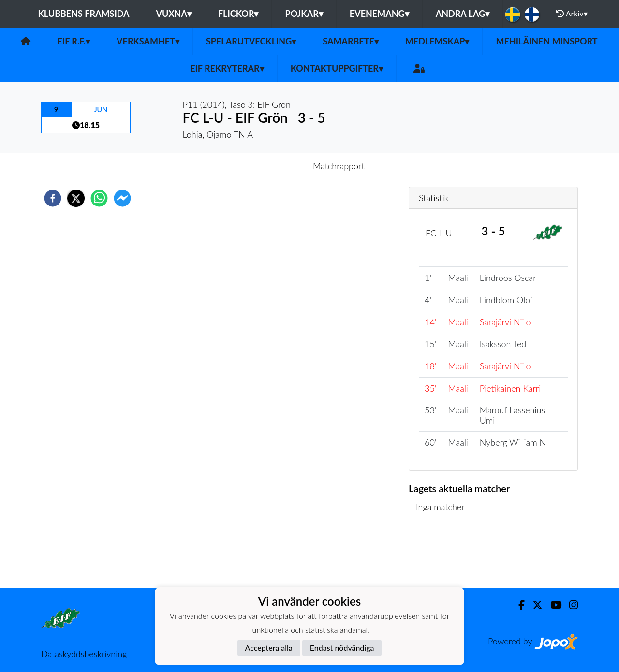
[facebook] (53, 198)
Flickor (238, 14)
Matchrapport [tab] (339, 166)
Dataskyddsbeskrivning (84, 654)
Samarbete (351, 41)
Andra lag (463, 14)
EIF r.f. (74, 41)
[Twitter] (534, 605)
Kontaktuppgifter (337, 68)
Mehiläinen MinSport (546, 41)
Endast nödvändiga (342, 648)
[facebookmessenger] (122, 198)
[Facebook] (518, 605)
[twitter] (76, 198)
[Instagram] (570, 605)
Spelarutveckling (251, 41)
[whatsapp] (99, 198)
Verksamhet (148, 41)
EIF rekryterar (227, 68)
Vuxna (174, 14)
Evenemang (379, 14)
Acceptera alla (269, 648)
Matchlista (440, 556)
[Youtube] (552, 605)
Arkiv (572, 14)
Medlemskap (437, 41)
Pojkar (304, 14)
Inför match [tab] (276, 166)
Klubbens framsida (83, 14)
